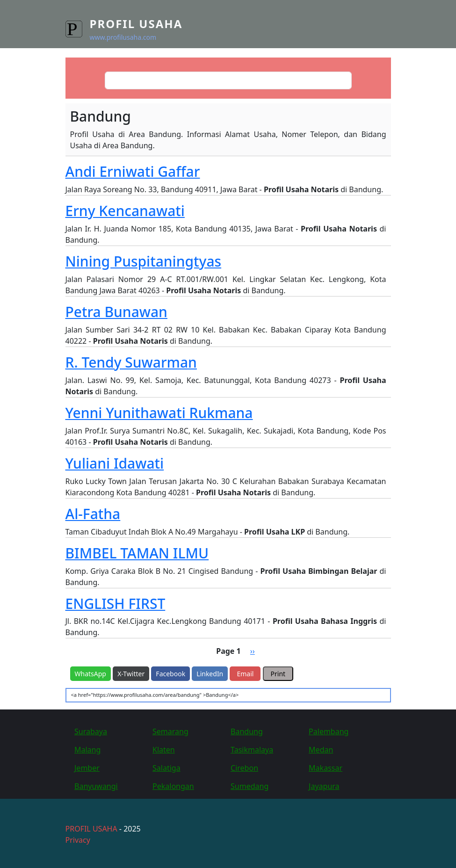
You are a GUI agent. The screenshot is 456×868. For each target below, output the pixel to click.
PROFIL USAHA (91, 829)
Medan (321, 750)
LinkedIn (210, 674)
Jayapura (324, 786)
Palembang (329, 731)
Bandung (247, 731)
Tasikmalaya (252, 750)
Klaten (164, 750)
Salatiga (166, 768)
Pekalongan (173, 786)
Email (245, 674)
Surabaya (91, 731)
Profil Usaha (136, 24)
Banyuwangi (96, 786)
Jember (87, 768)
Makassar (326, 768)
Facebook (170, 674)
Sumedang (250, 786)
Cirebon (244, 768)
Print (278, 674)
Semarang (170, 731)
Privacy (78, 840)
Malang (87, 750)
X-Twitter (131, 674)
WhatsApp (90, 674)
